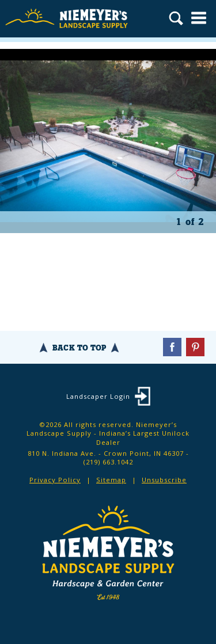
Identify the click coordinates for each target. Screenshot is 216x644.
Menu (199, 18)
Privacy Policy (55, 480)
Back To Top (79, 348)
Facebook (172, 347)
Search (176, 20)
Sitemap (111, 480)
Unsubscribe (164, 480)
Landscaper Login (98, 396)
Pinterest (195, 347)
